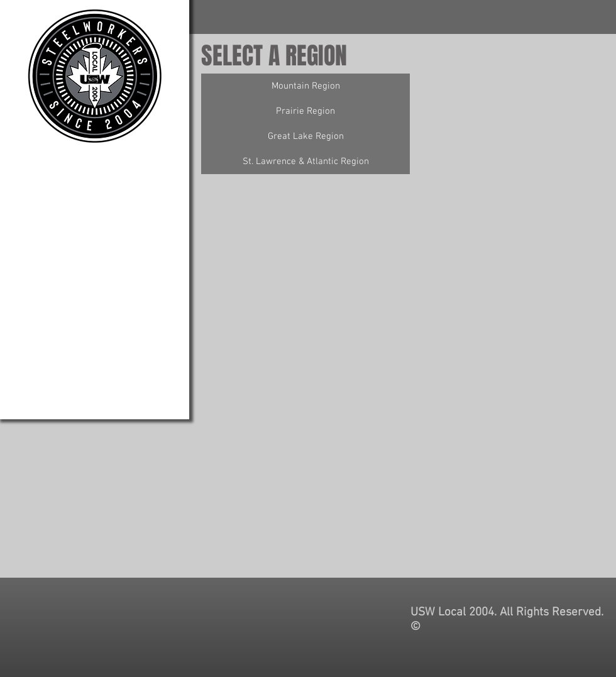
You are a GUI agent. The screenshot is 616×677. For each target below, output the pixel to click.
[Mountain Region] (305, 86)
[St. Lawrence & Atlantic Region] (305, 162)
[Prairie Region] (305, 111)
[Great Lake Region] (305, 136)
